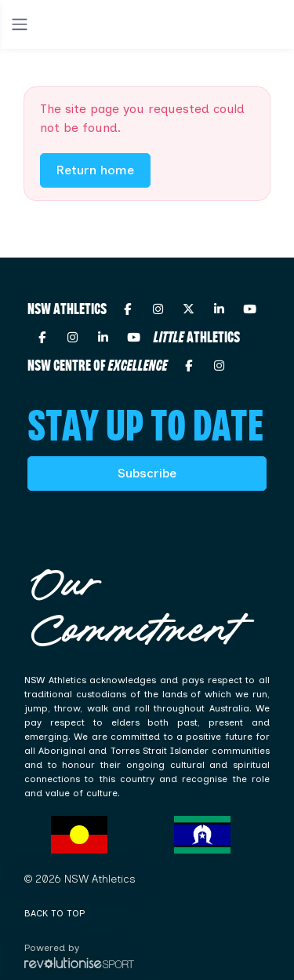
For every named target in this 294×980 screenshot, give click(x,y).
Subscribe (147, 473)
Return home (95, 170)
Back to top (54, 913)
